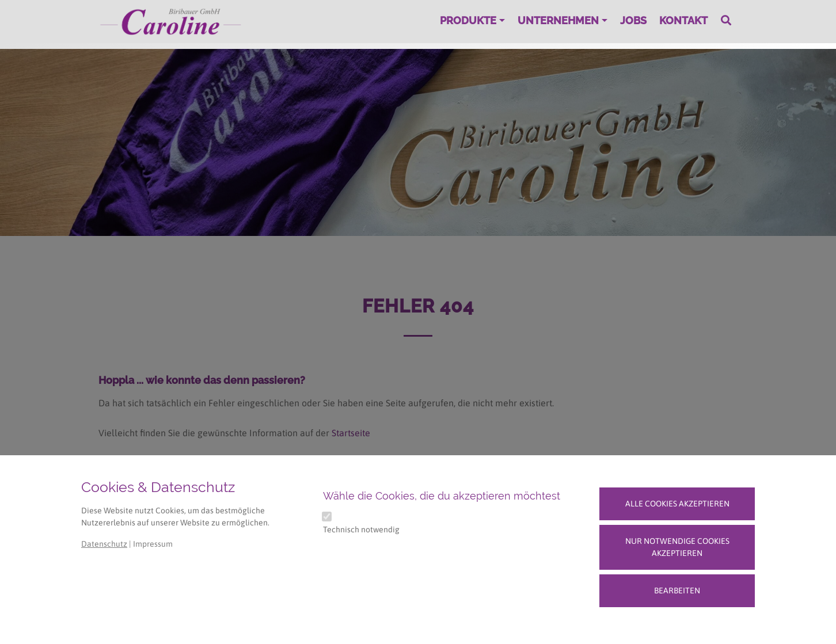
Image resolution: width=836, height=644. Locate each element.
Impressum (153, 544)
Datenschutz (104, 544)
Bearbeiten (677, 590)
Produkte (468, 20)
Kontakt (683, 20)
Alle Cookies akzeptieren (677, 504)
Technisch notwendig (361, 529)
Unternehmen (558, 20)
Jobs (633, 20)
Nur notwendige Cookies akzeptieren (677, 547)
